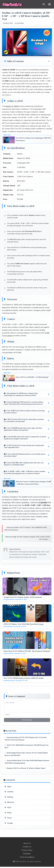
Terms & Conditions (27, 857)
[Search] (44, 4)
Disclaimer (27, 854)
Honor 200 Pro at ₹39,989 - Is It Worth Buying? (32, 377)
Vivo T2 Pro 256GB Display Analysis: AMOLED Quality (24, 678)
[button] (27, 61)
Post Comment (27, 720)
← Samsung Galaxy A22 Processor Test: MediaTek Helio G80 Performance (26, 529)
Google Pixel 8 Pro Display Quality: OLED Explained (23, 597)
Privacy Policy (27, 850)
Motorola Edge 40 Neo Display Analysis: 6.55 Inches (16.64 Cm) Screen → (28, 538)
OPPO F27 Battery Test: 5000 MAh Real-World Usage (24, 624)
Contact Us (27, 847)
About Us (27, 843)
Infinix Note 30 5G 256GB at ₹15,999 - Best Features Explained (27, 651)
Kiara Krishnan (20, 23)
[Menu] (50, 4)
